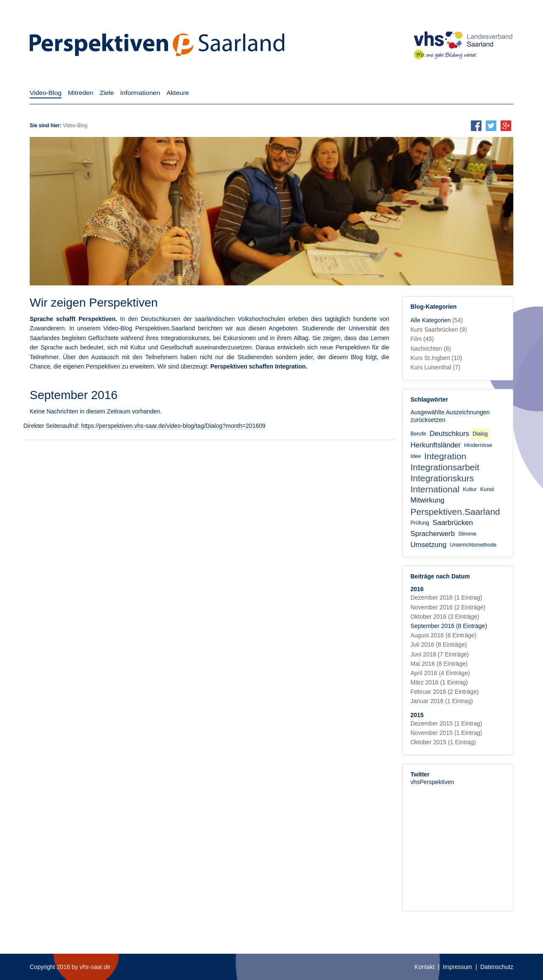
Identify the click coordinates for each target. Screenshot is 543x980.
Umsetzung (429, 545)
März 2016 (439, 682)
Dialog (480, 434)
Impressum (458, 967)
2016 (417, 589)
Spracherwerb (433, 534)
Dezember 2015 (446, 723)
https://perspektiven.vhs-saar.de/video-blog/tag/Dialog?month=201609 (173, 426)
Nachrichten (431, 349)
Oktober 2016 (445, 617)
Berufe (418, 434)
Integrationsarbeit (445, 467)
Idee (416, 456)
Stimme (467, 534)
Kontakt (424, 967)
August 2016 (444, 635)
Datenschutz (497, 967)
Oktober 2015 (443, 742)
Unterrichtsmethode (473, 545)
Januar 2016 (442, 701)
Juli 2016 (439, 645)
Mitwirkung (428, 500)
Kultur (470, 489)
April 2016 (440, 673)
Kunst (487, 489)
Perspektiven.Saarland (455, 512)
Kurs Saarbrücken (439, 329)
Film (422, 339)
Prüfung (420, 523)
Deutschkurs (449, 434)
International (435, 489)
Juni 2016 (440, 654)
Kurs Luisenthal (436, 367)
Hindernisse (478, 445)
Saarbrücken (453, 523)
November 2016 (448, 607)
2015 (417, 715)
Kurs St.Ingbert (437, 358)
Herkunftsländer (436, 445)
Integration (445, 456)
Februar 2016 (445, 692)
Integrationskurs (442, 478)
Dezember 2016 (446, 597)
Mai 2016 (439, 664)
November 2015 (446, 733)
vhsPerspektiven (432, 782)
